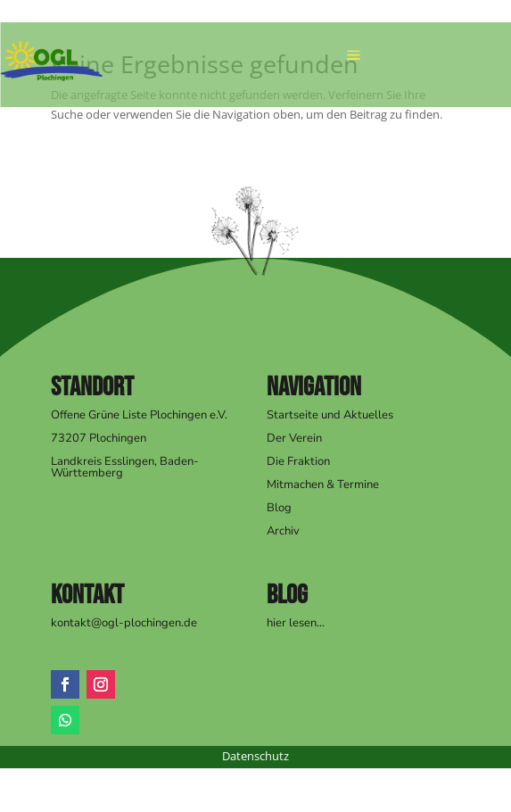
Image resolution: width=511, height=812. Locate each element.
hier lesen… (296, 623)
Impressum (30, 802)
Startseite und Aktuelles (330, 415)
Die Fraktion (298, 461)
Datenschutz (255, 756)
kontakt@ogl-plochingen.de (124, 623)
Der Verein (294, 438)
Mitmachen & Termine (323, 485)
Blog (279, 508)
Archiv (283, 531)
